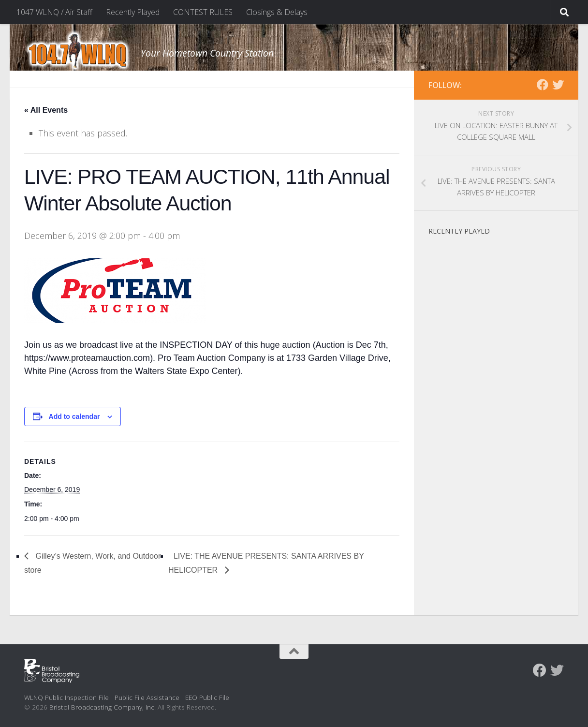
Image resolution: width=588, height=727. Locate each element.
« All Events (46, 110)
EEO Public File (207, 697)
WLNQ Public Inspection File (66, 697)
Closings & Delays (277, 12)
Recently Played (133, 12)
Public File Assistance (147, 697)
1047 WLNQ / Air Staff (54, 12)
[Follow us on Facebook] (543, 85)
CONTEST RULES (203, 12)
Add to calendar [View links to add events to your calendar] (74, 416)
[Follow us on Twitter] (558, 85)
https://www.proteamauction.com (87, 358)
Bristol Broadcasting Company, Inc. (103, 707)
